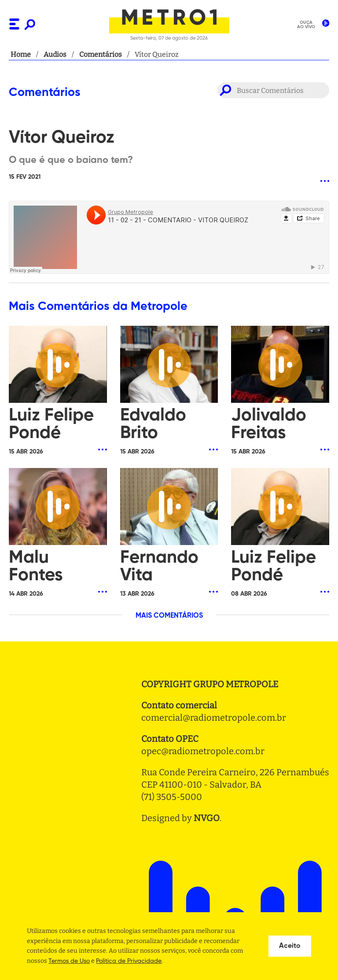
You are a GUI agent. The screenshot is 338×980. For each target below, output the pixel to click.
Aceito (290, 946)
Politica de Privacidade (129, 961)
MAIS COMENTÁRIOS (169, 616)
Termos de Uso (69, 961)
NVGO (207, 818)
